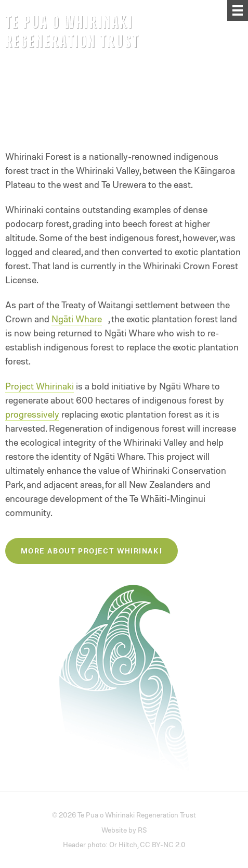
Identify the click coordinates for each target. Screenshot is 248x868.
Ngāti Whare (77, 319)
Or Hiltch (123, 844)
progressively (32, 414)
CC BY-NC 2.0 (163, 844)
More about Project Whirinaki (92, 551)
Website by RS (124, 830)
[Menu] (238, 10)
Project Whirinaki (40, 386)
